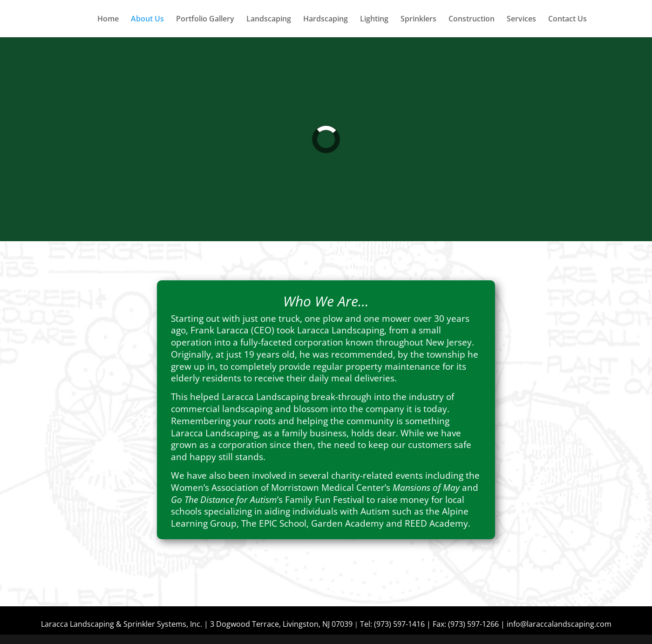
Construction (472, 20)
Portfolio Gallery (205, 20)
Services (521, 20)
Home (108, 20)
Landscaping (269, 20)
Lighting (374, 20)
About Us (147, 20)
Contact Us (567, 20)
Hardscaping (326, 20)
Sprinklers (418, 20)
